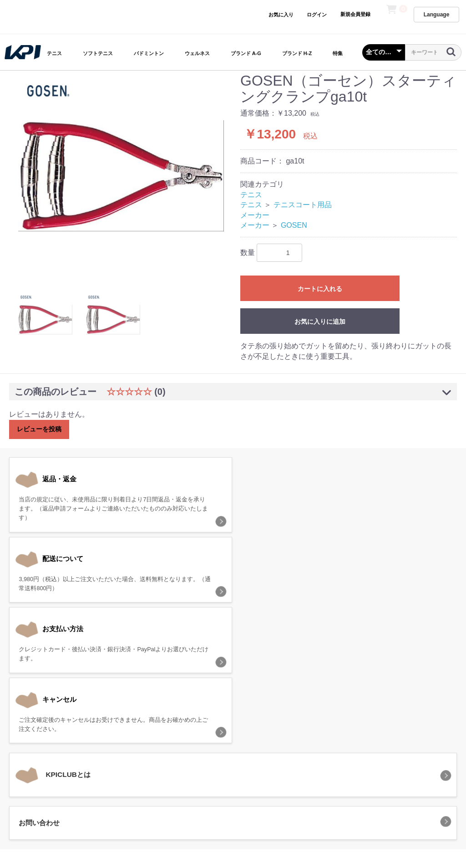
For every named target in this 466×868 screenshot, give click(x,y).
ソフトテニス (98, 53)
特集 (338, 53)
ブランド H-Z (297, 53)
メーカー (255, 215)
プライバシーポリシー (196, 735)
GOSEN (294, 225)
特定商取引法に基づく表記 (277, 735)
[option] (121, 176)
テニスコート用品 (303, 205)
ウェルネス (197, 53)
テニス (54, 53)
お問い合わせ (345, 735)
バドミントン (149, 53)
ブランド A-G (246, 53)
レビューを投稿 (39, 429)
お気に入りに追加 (320, 322)
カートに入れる (320, 289)
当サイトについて (127, 735)
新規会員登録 (355, 14)
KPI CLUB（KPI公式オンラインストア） (233, 775)
